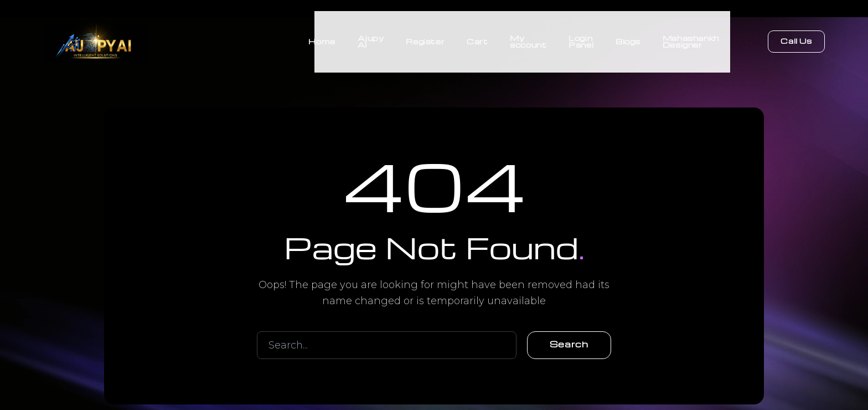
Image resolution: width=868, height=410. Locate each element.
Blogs (628, 39)
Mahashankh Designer (691, 39)
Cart (477, 39)
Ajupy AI (370, 39)
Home (321, 39)
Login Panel (581, 39)
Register (425, 39)
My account (528, 39)
